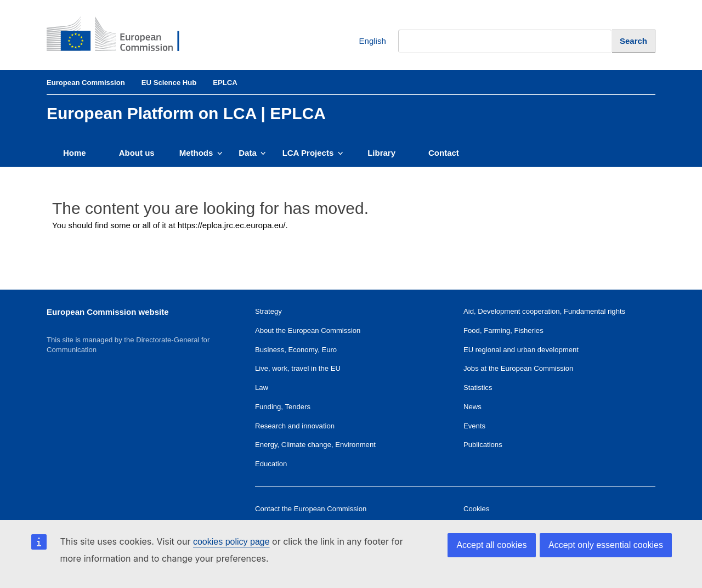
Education (271, 464)
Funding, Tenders (283, 407)
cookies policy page (231, 542)
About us (137, 153)
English (364, 41)
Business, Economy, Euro (296, 350)
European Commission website (108, 312)
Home (75, 153)
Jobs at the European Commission (518, 368)
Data (252, 153)
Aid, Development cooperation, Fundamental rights (544, 311)
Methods (201, 153)
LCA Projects (313, 153)
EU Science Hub (169, 83)
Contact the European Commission (311, 509)
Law (262, 388)
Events (474, 426)
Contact (444, 153)
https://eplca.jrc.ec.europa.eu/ (232, 225)
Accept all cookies (491, 545)
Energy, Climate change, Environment (315, 445)
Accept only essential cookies (606, 545)
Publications (483, 445)
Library (381, 153)
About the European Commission (308, 330)
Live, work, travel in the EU (298, 368)
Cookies (476, 509)
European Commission (86, 83)
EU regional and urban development (521, 350)
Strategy (268, 311)
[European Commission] (121, 35)
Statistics (478, 388)
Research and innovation (295, 426)
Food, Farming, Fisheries (503, 330)
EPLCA (225, 83)
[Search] (634, 41)
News (472, 407)
